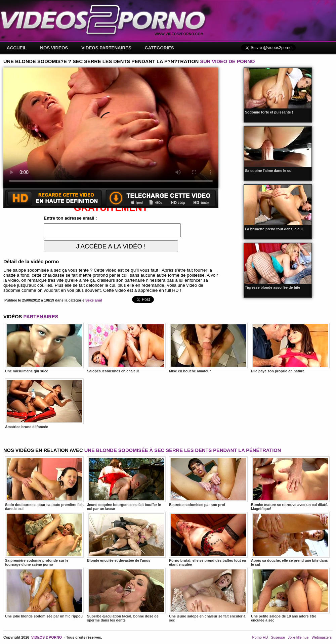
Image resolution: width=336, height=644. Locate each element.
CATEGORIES (159, 48)
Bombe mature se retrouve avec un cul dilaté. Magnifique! (290, 484)
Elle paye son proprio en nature (290, 348)
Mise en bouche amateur (208, 348)
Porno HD (260, 637)
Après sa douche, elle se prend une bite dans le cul (290, 539)
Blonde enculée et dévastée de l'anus (126, 537)
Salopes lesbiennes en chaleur (126, 348)
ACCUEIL (17, 48)
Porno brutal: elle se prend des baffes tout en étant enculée (208, 539)
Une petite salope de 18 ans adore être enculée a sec (290, 595)
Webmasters (322, 637)
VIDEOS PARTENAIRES (106, 48)
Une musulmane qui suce (44, 348)
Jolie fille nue (298, 637)
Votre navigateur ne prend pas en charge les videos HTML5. (111, 128)
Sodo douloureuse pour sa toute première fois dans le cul (44, 484)
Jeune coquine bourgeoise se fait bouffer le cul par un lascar (126, 484)
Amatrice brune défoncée (44, 404)
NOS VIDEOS (54, 48)
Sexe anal (94, 300)
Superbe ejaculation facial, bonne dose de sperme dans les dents (126, 595)
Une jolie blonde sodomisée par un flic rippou (44, 593)
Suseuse (278, 637)
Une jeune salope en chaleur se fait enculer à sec (208, 595)
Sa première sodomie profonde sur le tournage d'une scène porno (44, 539)
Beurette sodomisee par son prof (208, 481)
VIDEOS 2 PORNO (47, 637)
